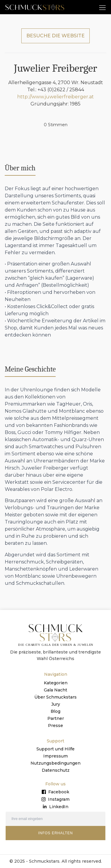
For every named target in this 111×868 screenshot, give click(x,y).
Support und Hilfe (55, 749)
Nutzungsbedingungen (55, 763)
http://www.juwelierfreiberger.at (55, 97)
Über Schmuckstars (55, 697)
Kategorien (56, 683)
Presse (55, 726)
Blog (55, 711)
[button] (103, 7)
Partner (56, 718)
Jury (56, 704)
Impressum (55, 756)
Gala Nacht (55, 690)
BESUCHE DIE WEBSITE (55, 36)
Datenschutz (56, 770)
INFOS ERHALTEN (55, 833)
